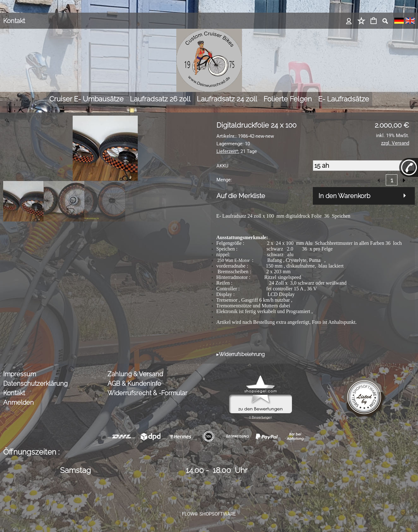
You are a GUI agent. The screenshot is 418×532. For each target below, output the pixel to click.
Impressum (20, 374)
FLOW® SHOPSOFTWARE (209, 514)
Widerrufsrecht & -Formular (147, 393)
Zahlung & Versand (135, 374)
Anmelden (18, 402)
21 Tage (237, 151)
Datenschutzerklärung (35, 384)
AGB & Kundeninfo (134, 384)
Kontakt (14, 21)
